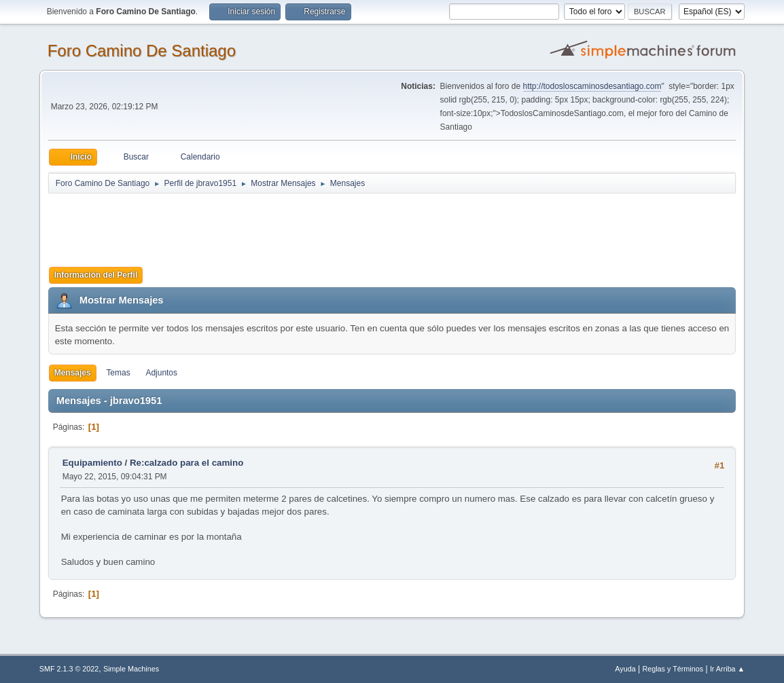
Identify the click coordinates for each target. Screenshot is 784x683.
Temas (118, 373)
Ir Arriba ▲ (727, 669)
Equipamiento (92, 463)
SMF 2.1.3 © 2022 (69, 669)
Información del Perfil (96, 275)
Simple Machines (131, 669)
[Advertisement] (287, 225)
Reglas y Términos (673, 669)
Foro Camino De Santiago (142, 51)
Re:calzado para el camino (186, 463)
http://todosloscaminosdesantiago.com (592, 86)
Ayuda (625, 669)
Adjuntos (161, 373)
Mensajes (73, 373)
